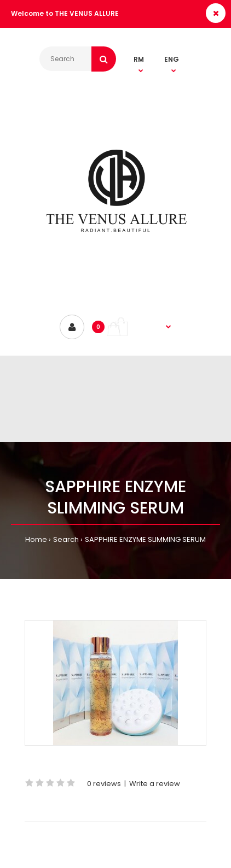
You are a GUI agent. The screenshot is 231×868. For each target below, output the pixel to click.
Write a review (155, 784)
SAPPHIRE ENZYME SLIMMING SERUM (145, 539)
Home (36, 539)
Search (66, 539)
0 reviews (104, 784)
